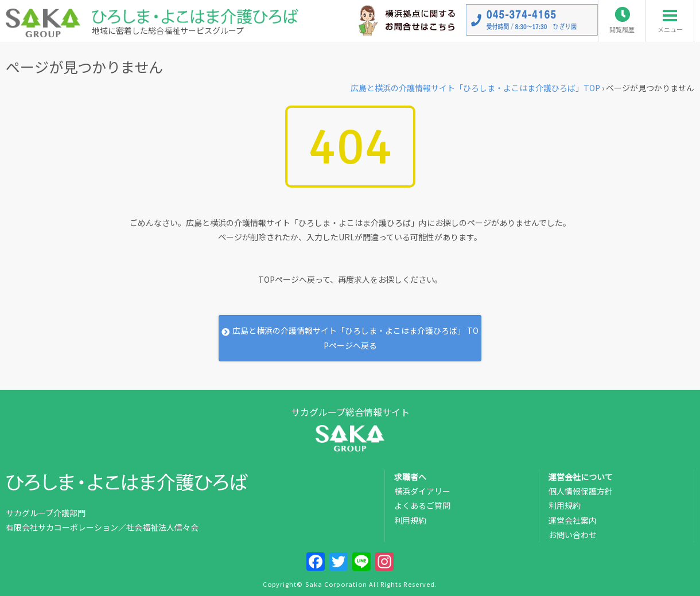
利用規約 (410, 520)
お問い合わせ (573, 535)
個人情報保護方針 (581, 491)
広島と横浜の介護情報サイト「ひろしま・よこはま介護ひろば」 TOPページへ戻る (350, 338)
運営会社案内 (573, 520)
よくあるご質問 (422, 505)
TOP (475, 88)
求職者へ (410, 477)
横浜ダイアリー (422, 491)
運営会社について (581, 477)
